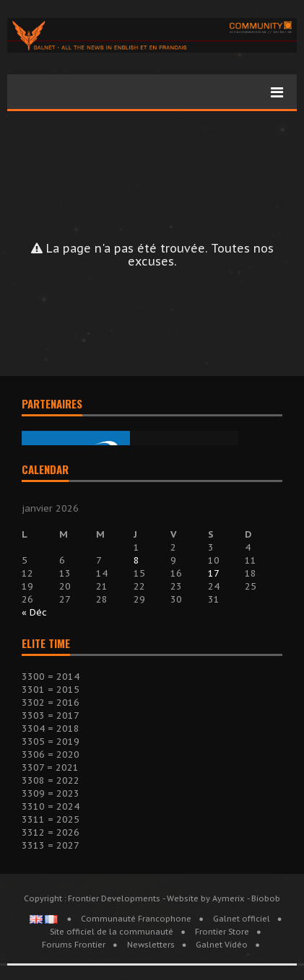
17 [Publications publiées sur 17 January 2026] (214, 573)
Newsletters (151, 945)
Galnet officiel (242, 919)
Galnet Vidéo (222, 945)
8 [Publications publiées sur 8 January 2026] (136, 560)
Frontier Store (222, 932)
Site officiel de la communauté (112, 932)
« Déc (34, 612)
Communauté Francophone (136, 919)
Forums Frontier (74, 945)
